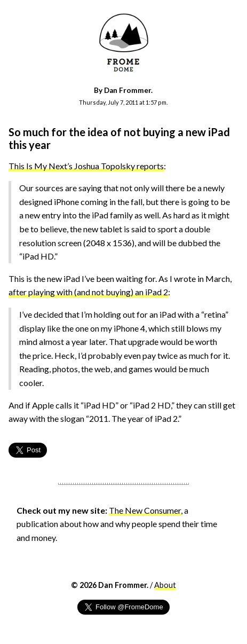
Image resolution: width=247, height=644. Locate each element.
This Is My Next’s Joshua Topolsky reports (86, 166)
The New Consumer (145, 510)
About (165, 585)
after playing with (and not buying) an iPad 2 (88, 292)
